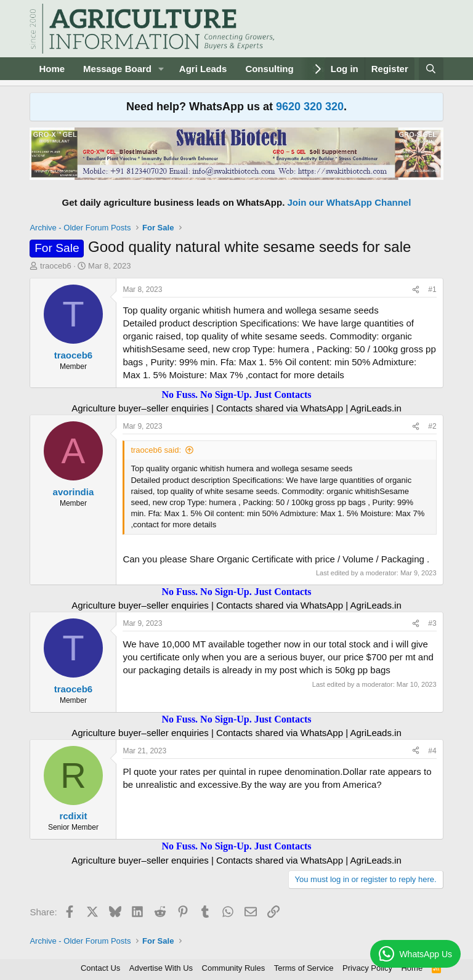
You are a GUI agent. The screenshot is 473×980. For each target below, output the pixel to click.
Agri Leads (203, 69)
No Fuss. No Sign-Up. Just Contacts (236, 395)
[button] (161, 69)
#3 (432, 623)
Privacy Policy (367, 968)
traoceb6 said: (156, 450)
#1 (432, 290)
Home (52, 69)
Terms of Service (304, 968)
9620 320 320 (310, 107)
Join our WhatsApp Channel (350, 202)
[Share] (416, 290)
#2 (432, 426)
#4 (432, 751)
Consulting (269, 69)
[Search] (431, 69)
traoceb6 (56, 266)
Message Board (117, 69)
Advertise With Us (161, 968)
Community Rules (234, 968)
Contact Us (100, 968)
